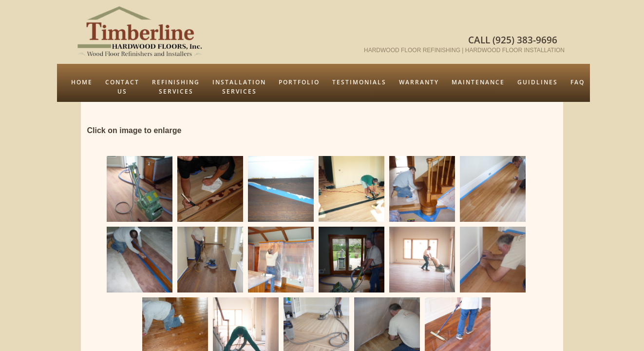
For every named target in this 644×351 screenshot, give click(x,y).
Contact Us (122, 87)
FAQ (578, 82)
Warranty (419, 82)
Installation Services (239, 87)
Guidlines (538, 82)
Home (82, 82)
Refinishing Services (176, 87)
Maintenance (478, 82)
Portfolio (299, 82)
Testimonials (359, 82)
